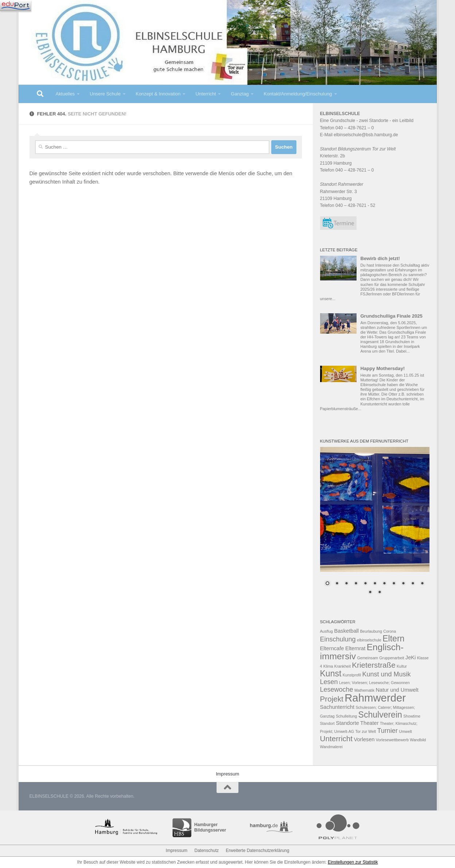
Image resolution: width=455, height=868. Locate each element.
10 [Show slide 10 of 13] (413, 584)
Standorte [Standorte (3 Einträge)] (347, 723)
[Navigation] (15, 5)
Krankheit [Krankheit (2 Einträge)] (343, 666)
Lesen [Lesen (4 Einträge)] (329, 682)
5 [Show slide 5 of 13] (365, 584)
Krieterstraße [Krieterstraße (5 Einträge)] (374, 665)
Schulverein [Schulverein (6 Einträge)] (380, 715)
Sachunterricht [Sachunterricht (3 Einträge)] (337, 707)
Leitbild (406, 121)
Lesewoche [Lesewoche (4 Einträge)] (337, 690)
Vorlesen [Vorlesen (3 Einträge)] (364, 739)
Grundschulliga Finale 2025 (391, 316)
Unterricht (206, 94)
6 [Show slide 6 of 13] (375, 584)
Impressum (227, 774)
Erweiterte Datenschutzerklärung (257, 851)
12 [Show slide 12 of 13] (370, 593)
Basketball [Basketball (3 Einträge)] (346, 631)
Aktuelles (65, 94)
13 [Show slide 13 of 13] (380, 593)
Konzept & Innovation (158, 94)
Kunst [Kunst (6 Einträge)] (331, 673)
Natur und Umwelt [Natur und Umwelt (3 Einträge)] (397, 690)
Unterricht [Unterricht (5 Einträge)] (337, 739)
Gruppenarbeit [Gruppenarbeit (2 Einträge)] (392, 658)
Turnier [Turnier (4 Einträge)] (387, 731)
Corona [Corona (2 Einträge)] (390, 631)
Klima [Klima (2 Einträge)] (328, 666)
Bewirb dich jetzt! (380, 258)
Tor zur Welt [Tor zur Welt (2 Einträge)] (365, 731)
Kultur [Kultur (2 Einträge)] (402, 666)
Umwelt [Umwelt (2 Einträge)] (405, 731)
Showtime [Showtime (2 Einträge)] (412, 716)
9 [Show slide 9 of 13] (403, 584)
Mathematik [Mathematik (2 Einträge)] (364, 690)
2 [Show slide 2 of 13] (337, 584)
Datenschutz (207, 851)
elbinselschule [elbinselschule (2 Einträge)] (369, 640)
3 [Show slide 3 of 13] (346, 584)
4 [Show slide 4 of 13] (356, 584)
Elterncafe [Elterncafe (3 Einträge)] (332, 648)
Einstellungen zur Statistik (353, 862)
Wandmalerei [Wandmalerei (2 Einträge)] (331, 747)
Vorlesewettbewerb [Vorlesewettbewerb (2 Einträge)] (392, 740)
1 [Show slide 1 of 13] (327, 584)
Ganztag (240, 94)
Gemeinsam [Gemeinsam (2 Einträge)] (368, 658)
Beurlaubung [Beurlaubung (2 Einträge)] (371, 631)
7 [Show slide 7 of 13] (384, 584)
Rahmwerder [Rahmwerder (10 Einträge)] (375, 698)
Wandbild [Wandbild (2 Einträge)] (418, 740)
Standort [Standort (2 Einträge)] (327, 723)
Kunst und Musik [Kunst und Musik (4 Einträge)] (386, 674)
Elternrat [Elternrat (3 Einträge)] (355, 648)
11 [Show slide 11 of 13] (422, 584)
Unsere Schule (105, 94)
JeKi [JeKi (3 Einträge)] (411, 657)
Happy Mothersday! (382, 368)
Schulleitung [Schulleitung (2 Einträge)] (346, 716)
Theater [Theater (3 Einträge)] (370, 723)
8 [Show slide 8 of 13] (394, 584)
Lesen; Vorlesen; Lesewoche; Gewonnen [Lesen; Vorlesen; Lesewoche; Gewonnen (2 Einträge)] (374, 683)
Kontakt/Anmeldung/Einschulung (298, 94)
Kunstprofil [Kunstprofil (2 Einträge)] (352, 675)
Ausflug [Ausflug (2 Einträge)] (327, 631)
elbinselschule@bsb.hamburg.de (366, 135)
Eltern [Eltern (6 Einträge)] (393, 639)
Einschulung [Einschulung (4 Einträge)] (338, 639)
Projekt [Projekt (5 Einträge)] (332, 699)
